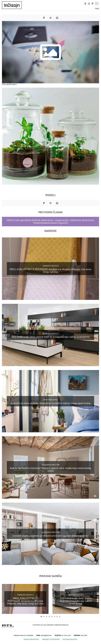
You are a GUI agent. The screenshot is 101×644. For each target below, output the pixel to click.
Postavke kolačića (70, 639)
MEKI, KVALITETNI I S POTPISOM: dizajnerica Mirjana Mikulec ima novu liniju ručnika (50, 271)
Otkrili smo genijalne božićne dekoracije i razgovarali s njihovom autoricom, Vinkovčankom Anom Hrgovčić (51, 221)
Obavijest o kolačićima (51, 639)
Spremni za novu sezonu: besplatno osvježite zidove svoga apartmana (50, 403)
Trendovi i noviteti (51, 266)
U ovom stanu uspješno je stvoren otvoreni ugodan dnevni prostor (51, 536)
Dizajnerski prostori (50, 465)
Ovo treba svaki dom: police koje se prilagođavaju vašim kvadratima (50, 337)
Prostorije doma (50, 400)
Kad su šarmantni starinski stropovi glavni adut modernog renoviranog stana (50, 469)
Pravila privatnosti (31, 639)
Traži (97, 9)
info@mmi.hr (46, 635)
